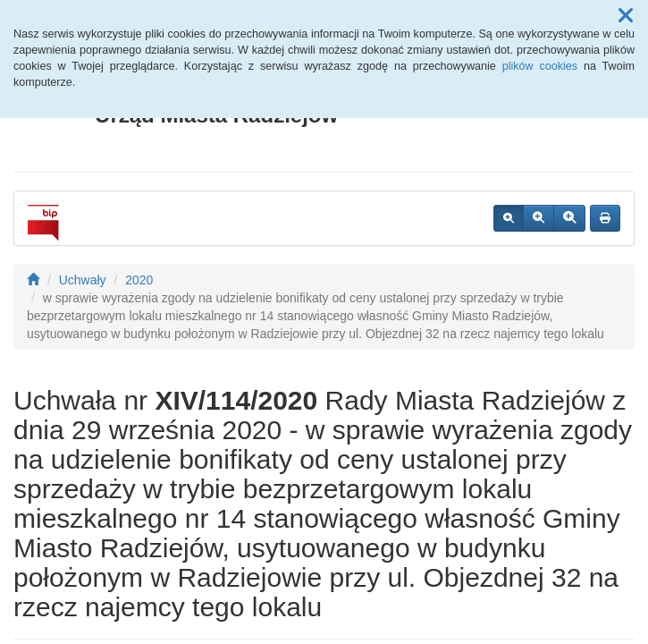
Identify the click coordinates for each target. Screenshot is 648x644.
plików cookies (540, 66)
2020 (139, 280)
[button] (626, 16)
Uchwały (83, 280)
